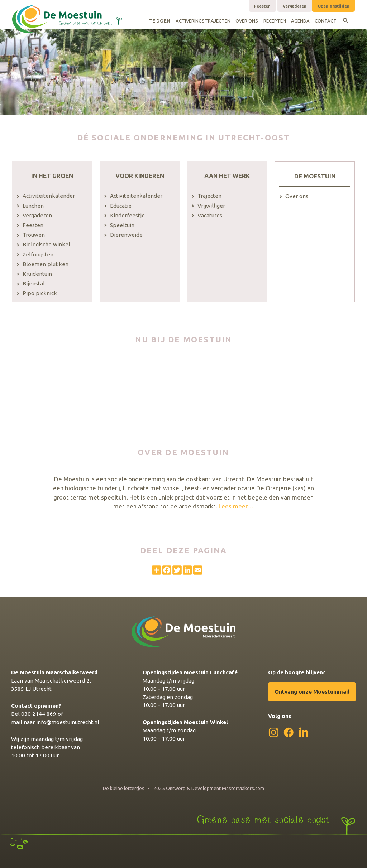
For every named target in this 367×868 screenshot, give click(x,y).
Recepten (275, 21)
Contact (326, 21)
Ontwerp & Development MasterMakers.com (215, 788)
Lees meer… (236, 506)
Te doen (160, 21)
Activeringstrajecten (203, 21)
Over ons (247, 21)
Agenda (300, 21)
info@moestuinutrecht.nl (68, 722)
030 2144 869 (39, 714)
